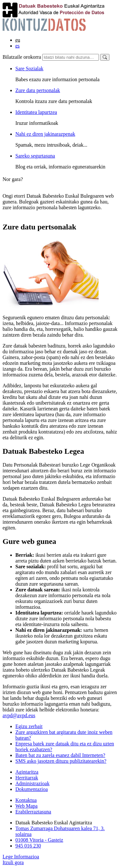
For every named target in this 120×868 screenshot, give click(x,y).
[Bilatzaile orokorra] (71, 57)
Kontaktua (26, 800)
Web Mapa (26, 806)
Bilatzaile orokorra (22, 57)
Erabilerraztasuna (33, 812)
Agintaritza (27, 772)
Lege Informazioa (21, 857)
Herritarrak (27, 778)
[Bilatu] (105, 57)
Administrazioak (32, 783)
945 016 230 (28, 846)
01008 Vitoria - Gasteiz (39, 840)
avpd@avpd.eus (19, 715)
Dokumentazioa (32, 789)
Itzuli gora (13, 862)
